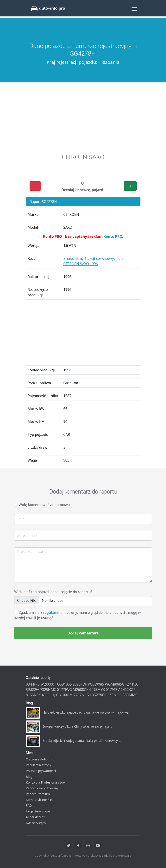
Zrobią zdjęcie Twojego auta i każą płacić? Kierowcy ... (82, 741)
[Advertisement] (83, 120)
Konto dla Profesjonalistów (46, 782)
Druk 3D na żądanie (100, 856)
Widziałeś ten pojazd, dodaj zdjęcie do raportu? (53, 592)
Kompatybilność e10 (41, 800)
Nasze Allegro (36, 823)
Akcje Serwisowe (38, 811)
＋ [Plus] (130, 186)
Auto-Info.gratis (61, 856)
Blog (29, 777)
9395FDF (80, 684)
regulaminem (54, 612)
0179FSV (113, 690)
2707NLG (81, 695)
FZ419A (131, 684)
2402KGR (128, 690)
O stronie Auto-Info (40, 759)
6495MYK (97, 690)
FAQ (29, 805)
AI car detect (35, 817)
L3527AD (97, 695)
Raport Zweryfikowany (42, 788)
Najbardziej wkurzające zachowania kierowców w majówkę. (86, 712)
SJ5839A (32, 690)
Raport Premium (38, 794)
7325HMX (48, 690)
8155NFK (33, 695)
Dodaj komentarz (83, 633)
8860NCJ (113, 695)
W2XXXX (47, 684)
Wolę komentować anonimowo (44, 505)
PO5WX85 (96, 684)
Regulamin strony (38, 765)
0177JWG (64, 690)
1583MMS (129, 695)
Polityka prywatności (41, 771)
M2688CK (81, 690)
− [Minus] (35, 186)
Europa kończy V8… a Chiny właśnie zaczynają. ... (77, 726)
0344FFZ (33, 684)
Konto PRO (113, 236)
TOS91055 (63, 684)
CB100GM (64, 695)
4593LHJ (48, 695)
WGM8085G (115, 684)
